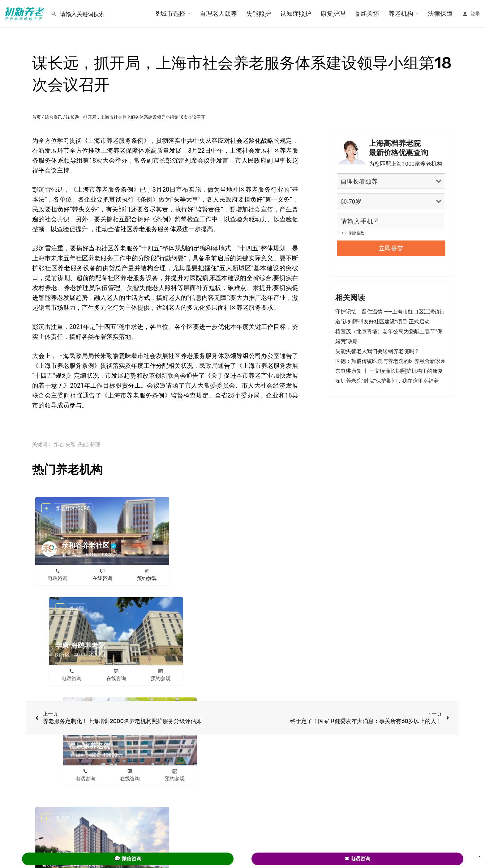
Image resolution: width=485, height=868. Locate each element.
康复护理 (333, 14)
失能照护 (259, 14)
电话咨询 (58, 578)
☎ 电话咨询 (357, 859)
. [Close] (480, 855)
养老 (58, 444)
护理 (95, 444)
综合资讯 (54, 117)
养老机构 (401, 14)
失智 (71, 444)
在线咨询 (102, 578)
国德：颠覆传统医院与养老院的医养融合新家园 (391, 361)
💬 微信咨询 (128, 859)
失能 (83, 444)
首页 (36, 117)
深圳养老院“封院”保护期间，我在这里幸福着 (387, 381)
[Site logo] (25, 13)
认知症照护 (296, 14)
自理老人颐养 (218, 14)
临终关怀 (367, 14)
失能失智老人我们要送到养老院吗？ (377, 351)
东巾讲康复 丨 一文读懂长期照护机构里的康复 (389, 371)
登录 (475, 14)
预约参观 (147, 578)
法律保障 (440, 14)
